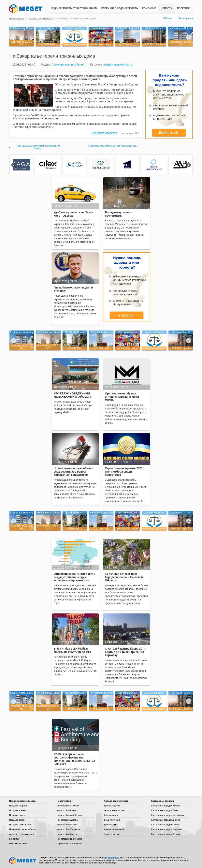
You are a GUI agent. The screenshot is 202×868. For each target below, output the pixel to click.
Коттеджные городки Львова (166, 834)
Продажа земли (17, 820)
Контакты (14, 839)
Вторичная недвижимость (120, 8)
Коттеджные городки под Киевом (168, 815)
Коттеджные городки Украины (166, 806)
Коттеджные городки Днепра (166, 820)
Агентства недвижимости (22, 834)
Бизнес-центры (112, 834)
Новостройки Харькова (68, 829)
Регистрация (186, 18)
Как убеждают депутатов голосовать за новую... (39, 147)
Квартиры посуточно (114, 810)
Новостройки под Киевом (69, 815)
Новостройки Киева (66, 810)
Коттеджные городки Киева (165, 810)
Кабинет (168, 18)
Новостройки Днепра (67, 820)
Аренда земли (111, 825)
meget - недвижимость (118, 65)
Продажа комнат (18, 810)
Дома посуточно (112, 820)
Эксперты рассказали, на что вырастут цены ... (113, 147)
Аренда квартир (112, 806)
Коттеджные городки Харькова (167, 829)
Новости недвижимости (41, 19)
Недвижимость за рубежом (23, 829)
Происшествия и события (68, 65)
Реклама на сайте (18, 844)
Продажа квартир (18, 806)
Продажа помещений (20, 825)
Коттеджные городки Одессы (166, 825)
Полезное (184, 8)
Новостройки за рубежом (69, 839)
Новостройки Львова (67, 834)
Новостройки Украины (68, 806)
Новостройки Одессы (67, 825)
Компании (149, 8)
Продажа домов (17, 815)
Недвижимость (17, 19)
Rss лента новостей (104, 133)
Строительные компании (69, 844)
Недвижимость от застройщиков (74, 8)
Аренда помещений (114, 829)
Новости (166, 8)
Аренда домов (111, 815)
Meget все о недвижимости (23, 861)
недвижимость (112, 858)
